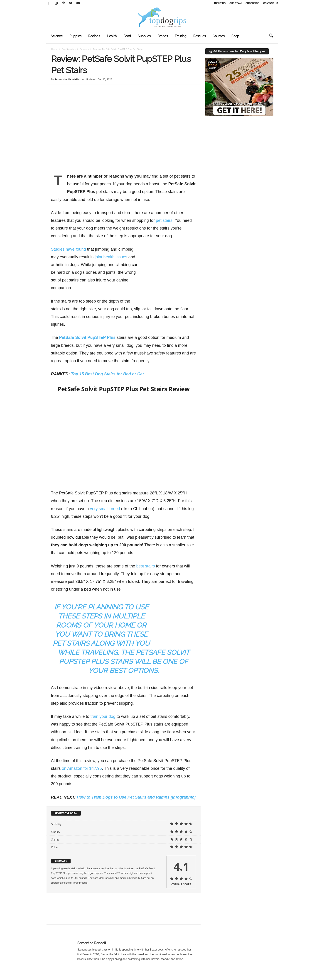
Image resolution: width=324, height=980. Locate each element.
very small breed (105, 509)
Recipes (94, 36)
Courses (219, 36)
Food (127, 36)
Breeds (163, 36)
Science (57, 36)
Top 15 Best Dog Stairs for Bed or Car (108, 374)
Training (181, 36)
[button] (271, 36)
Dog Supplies (69, 49)
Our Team (236, 3)
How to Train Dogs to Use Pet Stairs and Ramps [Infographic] (136, 806)
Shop (235, 36)
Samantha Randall (66, 79)
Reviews (84, 49)
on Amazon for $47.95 (82, 777)
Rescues (200, 36)
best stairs (145, 566)
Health (112, 36)
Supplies (144, 36)
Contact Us (271, 3)
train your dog (103, 726)
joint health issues (111, 257)
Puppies (75, 36)
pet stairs (164, 220)
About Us (220, 3)
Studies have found (69, 249)
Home (54, 49)
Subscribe (252, 3)
